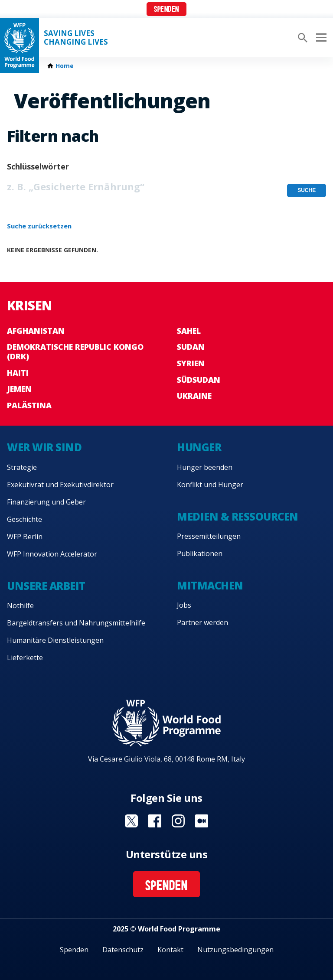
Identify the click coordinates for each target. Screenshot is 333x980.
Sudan (191, 347)
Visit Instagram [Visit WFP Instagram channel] (178, 821)
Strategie (22, 467)
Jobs (184, 605)
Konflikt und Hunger (210, 485)
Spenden (166, 10)
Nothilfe (20, 606)
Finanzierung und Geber (46, 502)
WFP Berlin (25, 537)
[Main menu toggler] (320, 38)
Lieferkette (25, 658)
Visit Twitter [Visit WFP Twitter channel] (131, 821)
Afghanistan (36, 331)
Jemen (19, 389)
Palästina (29, 405)
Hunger (199, 447)
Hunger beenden (205, 467)
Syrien (191, 363)
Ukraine (194, 396)
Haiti (18, 373)
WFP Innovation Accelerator (52, 554)
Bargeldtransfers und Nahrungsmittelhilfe (76, 623)
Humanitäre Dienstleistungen (55, 640)
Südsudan (199, 380)
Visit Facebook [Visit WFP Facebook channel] (155, 821)
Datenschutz (123, 950)
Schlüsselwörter (38, 166)
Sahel (189, 331)
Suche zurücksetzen (39, 226)
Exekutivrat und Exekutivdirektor (60, 485)
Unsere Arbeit (46, 586)
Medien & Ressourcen (238, 516)
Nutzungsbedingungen (235, 950)
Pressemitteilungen (209, 536)
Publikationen (200, 553)
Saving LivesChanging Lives (76, 38)
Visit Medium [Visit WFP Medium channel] (202, 821)
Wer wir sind (44, 447)
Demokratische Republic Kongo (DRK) (75, 352)
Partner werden (202, 622)
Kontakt (170, 950)
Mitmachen (210, 585)
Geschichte (24, 519)
